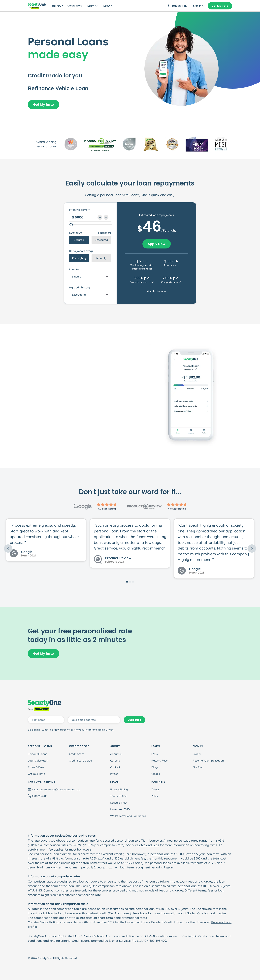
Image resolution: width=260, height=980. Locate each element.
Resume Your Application (208, 761)
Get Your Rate (36, 774)
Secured (79, 240)
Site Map (198, 767)
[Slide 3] (133, 582)
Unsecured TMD (120, 809)
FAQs (155, 754)
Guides (156, 774)
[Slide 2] (130, 582)
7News (155, 789)
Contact (115, 767)
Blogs (155, 767)
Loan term (76, 269)
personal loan (124, 841)
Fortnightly (79, 258)
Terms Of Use (119, 796)
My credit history (80, 287)
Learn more (105, 233)
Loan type (75, 233)
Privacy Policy (119, 789)
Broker (197, 754)
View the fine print (157, 291)
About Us (116, 754)
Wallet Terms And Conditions (128, 816)
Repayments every (81, 251)
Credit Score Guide (80, 761)
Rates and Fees (148, 845)
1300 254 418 (180, 6)
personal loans (160, 863)
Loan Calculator (38, 761)
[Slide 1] (127, 582)
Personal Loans (37, 754)
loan (54, 867)
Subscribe (134, 720)
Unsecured (101, 240)
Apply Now (157, 244)
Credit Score (75, 6)
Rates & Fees (36, 767)
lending (55, 941)
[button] (23, 549)
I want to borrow (79, 210)
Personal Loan (221, 922)
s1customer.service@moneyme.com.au (56, 789)
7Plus (155, 796)
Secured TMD (118, 803)
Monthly (101, 258)
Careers (115, 761)
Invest (114, 774)
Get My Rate (220, 6)
